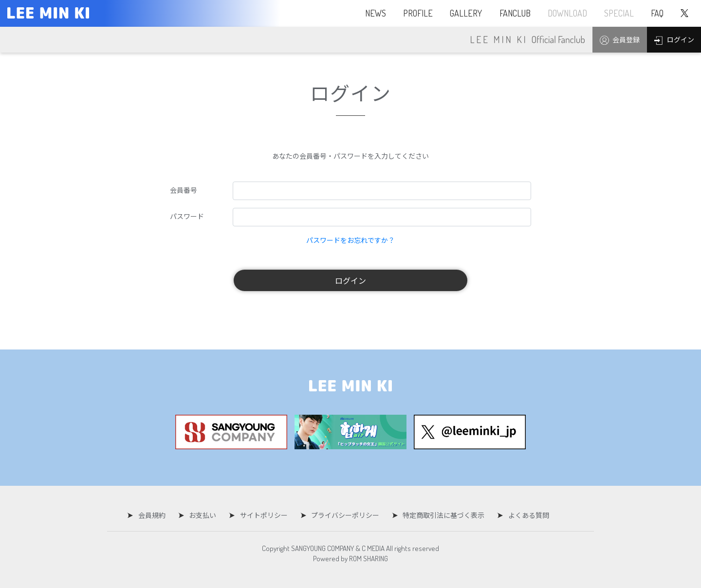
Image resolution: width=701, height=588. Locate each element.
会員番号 (184, 190)
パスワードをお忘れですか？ (350, 240)
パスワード (187, 216)
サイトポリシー (264, 515)
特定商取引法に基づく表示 (441, 515)
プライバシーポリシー (344, 515)
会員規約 (155, 515)
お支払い (204, 515)
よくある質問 (524, 515)
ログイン (350, 280)
